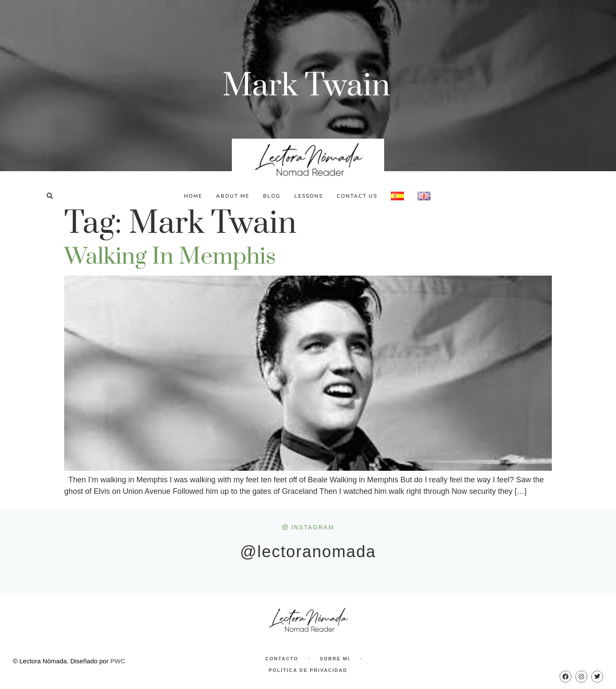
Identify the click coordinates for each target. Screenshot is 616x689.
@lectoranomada (308, 552)
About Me (233, 196)
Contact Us (357, 196)
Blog (272, 196)
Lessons (309, 196)
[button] (50, 196)
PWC (118, 661)
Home (193, 196)
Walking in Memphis (170, 257)
